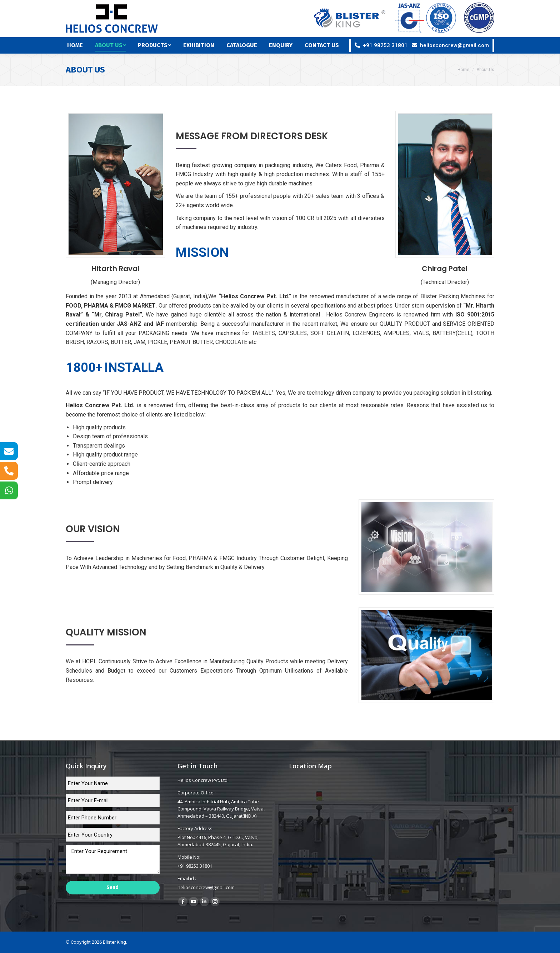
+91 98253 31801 (385, 45)
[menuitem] (80, 45)
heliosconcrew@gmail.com (454, 45)
